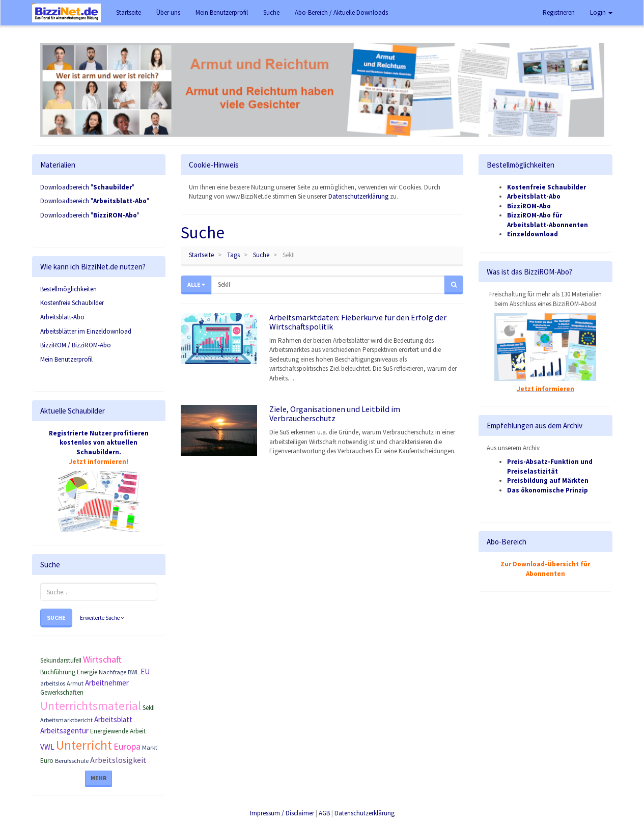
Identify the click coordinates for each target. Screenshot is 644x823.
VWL (47, 747)
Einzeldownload (533, 234)
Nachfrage (113, 672)
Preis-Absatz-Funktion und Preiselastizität (550, 467)
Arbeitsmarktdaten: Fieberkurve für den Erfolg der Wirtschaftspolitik (358, 322)
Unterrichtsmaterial (91, 706)
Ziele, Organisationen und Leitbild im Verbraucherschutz (335, 414)
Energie (87, 672)
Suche (56, 618)
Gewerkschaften (62, 692)
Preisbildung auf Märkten (548, 481)
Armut (75, 683)
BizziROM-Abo (529, 206)
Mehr (99, 778)
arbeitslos (53, 683)
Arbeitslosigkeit (118, 760)
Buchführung (58, 672)
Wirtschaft (102, 659)
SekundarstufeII (61, 660)
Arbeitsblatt (113, 719)
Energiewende (109, 731)
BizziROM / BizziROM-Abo (76, 345)
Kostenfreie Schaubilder (72, 303)
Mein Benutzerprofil (66, 359)
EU (145, 671)
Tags (233, 255)
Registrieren (559, 12)
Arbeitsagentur (64, 731)
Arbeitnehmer (107, 683)
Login (601, 12)
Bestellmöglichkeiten (68, 289)
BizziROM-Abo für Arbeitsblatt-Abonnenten (548, 220)
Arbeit (138, 731)
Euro (47, 761)
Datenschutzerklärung (358, 196)
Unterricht (84, 745)
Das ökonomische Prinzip (548, 490)
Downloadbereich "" (87, 187)
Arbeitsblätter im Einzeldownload (86, 331)
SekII (149, 708)
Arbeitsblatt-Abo (62, 317)
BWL (133, 672)
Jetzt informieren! (99, 462)
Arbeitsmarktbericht (66, 720)
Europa (127, 746)
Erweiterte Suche (102, 618)
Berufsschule (72, 761)
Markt (150, 747)
